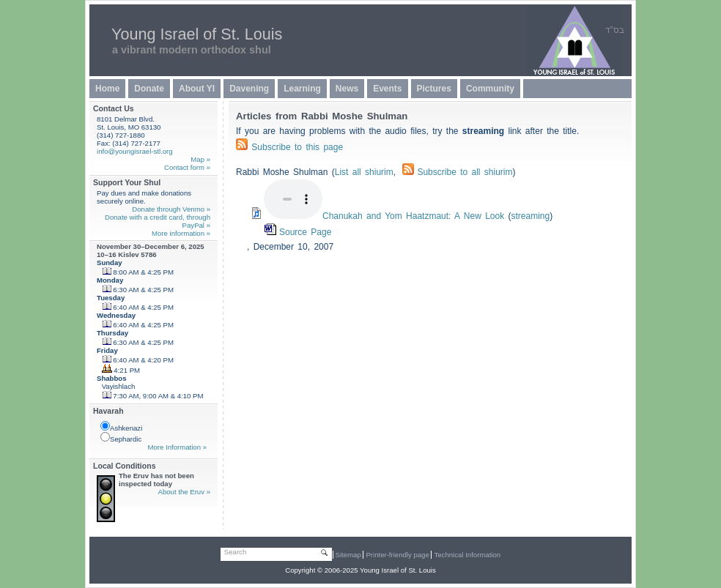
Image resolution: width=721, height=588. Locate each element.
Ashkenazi (121, 427)
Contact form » (187, 167)
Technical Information (467, 555)
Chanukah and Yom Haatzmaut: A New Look (413, 216)
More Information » (177, 447)
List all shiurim (364, 172)
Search (235, 552)
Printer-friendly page (397, 555)
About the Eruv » (184, 492)
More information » (181, 233)
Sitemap (348, 555)
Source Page (305, 232)
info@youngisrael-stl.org (135, 151)
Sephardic (121, 438)
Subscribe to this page (297, 147)
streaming (531, 216)
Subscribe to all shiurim (457, 172)
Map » (200, 159)
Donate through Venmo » (171, 209)
